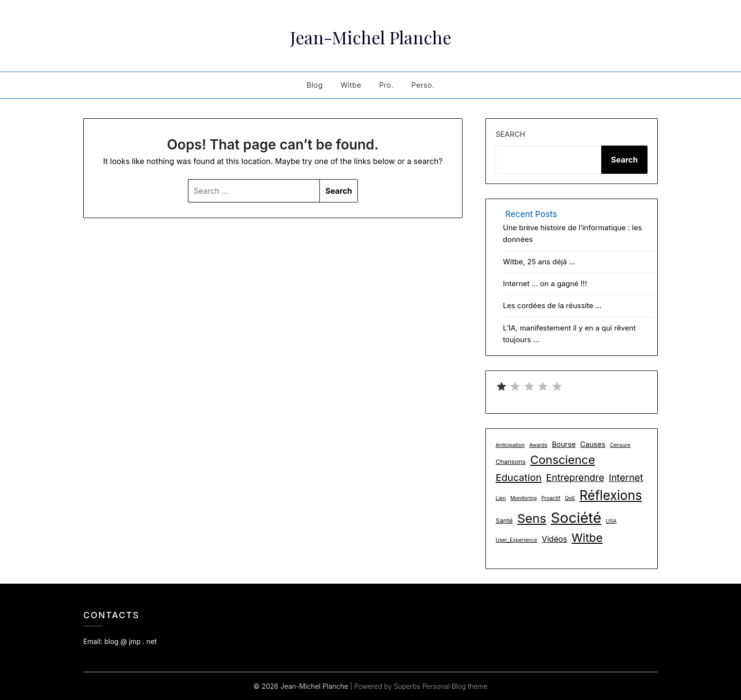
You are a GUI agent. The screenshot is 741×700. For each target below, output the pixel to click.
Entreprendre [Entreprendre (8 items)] (575, 478)
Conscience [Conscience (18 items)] (563, 460)
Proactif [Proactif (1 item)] (551, 498)
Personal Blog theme (455, 686)
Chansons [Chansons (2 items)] (511, 461)
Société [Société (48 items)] (576, 518)
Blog (315, 85)
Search (510, 134)
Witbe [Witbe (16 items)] (587, 538)
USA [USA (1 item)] (611, 521)
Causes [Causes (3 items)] (593, 444)
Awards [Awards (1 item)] (538, 445)
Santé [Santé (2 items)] (504, 520)
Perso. (423, 85)
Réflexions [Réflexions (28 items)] (611, 495)
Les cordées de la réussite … (552, 305)
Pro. (387, 85)
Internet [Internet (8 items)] (626, 478)
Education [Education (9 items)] (519, 478)
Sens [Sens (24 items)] (532, 518)
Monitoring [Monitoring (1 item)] (523, 498)
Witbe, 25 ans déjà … (539, 262)
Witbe (351, 85)
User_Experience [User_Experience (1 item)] (516, 540)
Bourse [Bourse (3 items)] (564, 444)
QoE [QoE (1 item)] (570, 498)
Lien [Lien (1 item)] (501, 498)
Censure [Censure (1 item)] (620, 445)
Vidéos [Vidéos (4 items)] (555, 539)
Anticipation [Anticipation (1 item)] (510, 445)
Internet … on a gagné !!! (545, 284)
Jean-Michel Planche (371, 35)
